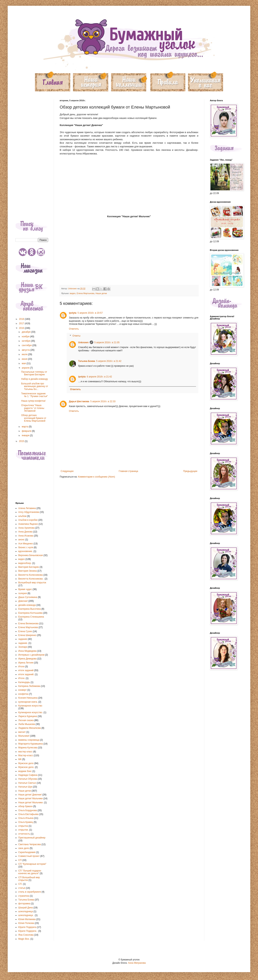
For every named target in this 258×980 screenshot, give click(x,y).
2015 (22, 441)
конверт (23, 690)
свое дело (24, 848)
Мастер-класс (26, 755)
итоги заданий (26, 670)
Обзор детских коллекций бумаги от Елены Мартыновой (34, 418)
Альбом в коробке (28, 520)
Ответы (76, 336)
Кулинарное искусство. (31, 712)
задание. (23, 643)
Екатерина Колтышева (30, 613)
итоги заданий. (26, 674)
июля (25, 354)
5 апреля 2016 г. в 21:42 (109, 361)
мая (24, 363)
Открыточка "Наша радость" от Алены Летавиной (33, 408)
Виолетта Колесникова (31, 575)
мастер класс (25, 752)
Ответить (74, 329)
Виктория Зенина (28, 571)
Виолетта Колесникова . (31, 579)
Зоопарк (23, 647)
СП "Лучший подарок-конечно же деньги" (30, 872)
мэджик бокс (25, 771)
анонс (21, 540)
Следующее (67, 471)
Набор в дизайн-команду (34, 379)
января (26, 435)
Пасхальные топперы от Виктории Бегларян (34, 373)
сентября (27, 345)
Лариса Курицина (28, 716)
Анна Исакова (26, 536)
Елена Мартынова (85, 293)
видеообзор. (25, 563)
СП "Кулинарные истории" (32, 864)
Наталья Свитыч (27, 783)
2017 (22, 323)
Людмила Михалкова (30, 728)
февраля (27, 431)
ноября (26, 337)
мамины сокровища (29, 740)
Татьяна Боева (87, 361)
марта (25, 427)
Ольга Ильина (26, 818)
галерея (23, 593)
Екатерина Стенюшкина (31, 617)
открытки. (23, 830)
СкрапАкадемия (27, 852)
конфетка (23, 694)
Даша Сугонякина (28, 597)
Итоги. (22, 678)
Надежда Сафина (28, 775)
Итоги (21, 667)
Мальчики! (24, 736)
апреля (26, 368)
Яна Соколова (26, 935)
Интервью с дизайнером (31, 655)
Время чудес (25, 589)
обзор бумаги (25, 806)
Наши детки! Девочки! (30, 795)
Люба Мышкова (27, 724)
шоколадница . (26, 915)
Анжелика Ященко (28, 524)
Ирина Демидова (27, 659)
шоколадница (26, 911)
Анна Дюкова (25, 532)
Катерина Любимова (29, 686)
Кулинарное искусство (30, 706)
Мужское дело (26, 763)
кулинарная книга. (28, 702)
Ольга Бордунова (28, 810)
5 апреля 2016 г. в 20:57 (90, 313)
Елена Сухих (25, 631)
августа (26, 350)
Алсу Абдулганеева (29, 512)
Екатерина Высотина (30, 609)
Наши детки (101, 293)
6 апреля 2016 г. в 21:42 (99, 377)
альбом (22, 516)
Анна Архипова (26, 528)
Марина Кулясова (28, 748)
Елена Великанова (28, 623)
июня (25, 359)
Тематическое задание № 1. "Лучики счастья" (34, 395)
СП (20, 860)
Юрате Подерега (27, 927)
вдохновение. (26, 551)
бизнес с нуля (26, 547)
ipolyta (73, 313)
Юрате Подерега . (28, 931)
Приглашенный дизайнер (32, 838)
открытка (23, 826)
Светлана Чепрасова (30, 844)
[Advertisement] (32, 157)
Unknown (83, 342)
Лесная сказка (26, 720)
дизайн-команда (27, 605)
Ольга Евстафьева (28, 814)
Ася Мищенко (26, 544)
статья (22, 888)
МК (20, 759)
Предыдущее (190, 471)
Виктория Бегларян (29, 567)
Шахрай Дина (26, 908)
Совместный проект (29, 856)
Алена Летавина (27, 508)
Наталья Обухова (28, 779)
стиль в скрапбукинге (30, 892)
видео (73, 293)
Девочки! (23, 601)
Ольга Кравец (26, 822)
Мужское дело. (26, 767)
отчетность (24, 834)
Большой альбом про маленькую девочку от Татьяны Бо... (35, 386)
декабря (26, 332)
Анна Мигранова (137, 963)
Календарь (24, 682)
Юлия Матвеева (27, 919)
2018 (22, 319)
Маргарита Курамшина (31, 744)
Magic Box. (24, 939)
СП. (20, 884)
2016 (22, 328)
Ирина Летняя (26, 663)
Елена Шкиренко (27, 635)
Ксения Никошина (28, 698)
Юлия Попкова (26, 923)
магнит (22, 732)
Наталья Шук (25, 787)
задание (23, 639)
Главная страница (129, 471)
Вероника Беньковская (31, 555)
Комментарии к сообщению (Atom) (96, 477)
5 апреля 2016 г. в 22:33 (103, 401)
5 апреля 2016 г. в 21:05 (107, 342)
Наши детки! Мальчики (31, 798)
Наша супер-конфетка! (33, 401)
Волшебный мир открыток (32, 583)
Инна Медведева (27, 651)
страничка (24, 896)
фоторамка (24, 904)
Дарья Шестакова (79, 401)
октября (26, 341)
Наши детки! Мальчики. (31, 803)
